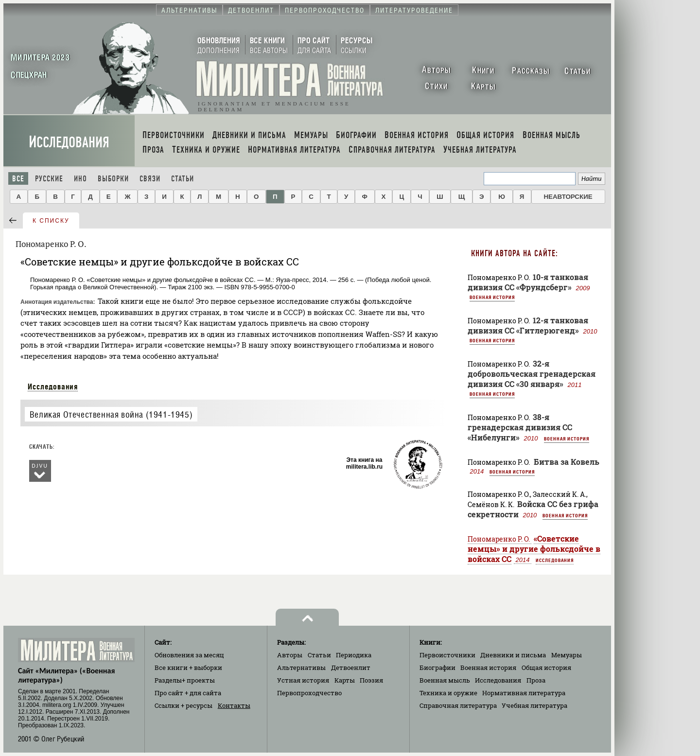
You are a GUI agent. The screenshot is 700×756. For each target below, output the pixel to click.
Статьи (183, 179)
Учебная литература (534, 705)
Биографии (437, 668)
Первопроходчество (309, 693)
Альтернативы (301, 668)
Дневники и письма (513, 655)
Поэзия (371, 680)
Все (18, 179)
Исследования (69, 142)
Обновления (189, 655)
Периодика (354, 655)
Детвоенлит (351, 668)
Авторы (290, 655)
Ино (80, 179)
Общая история (546, 668)
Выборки (113, 179)
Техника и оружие (448, 693)
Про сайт (188, 693)
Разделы (185, 680)
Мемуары (567, 655)
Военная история (492, 297)
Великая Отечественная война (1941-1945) (111, 414)
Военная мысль (445, 680)
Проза (536, 680)
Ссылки (184, 705)
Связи (150, 179)
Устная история (303, 680)
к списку (51, 221)
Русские (49, 179)
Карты (345, 680)
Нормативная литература (524, 693)
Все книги (188, 668)
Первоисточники (447, 655)
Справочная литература (458, 705)
